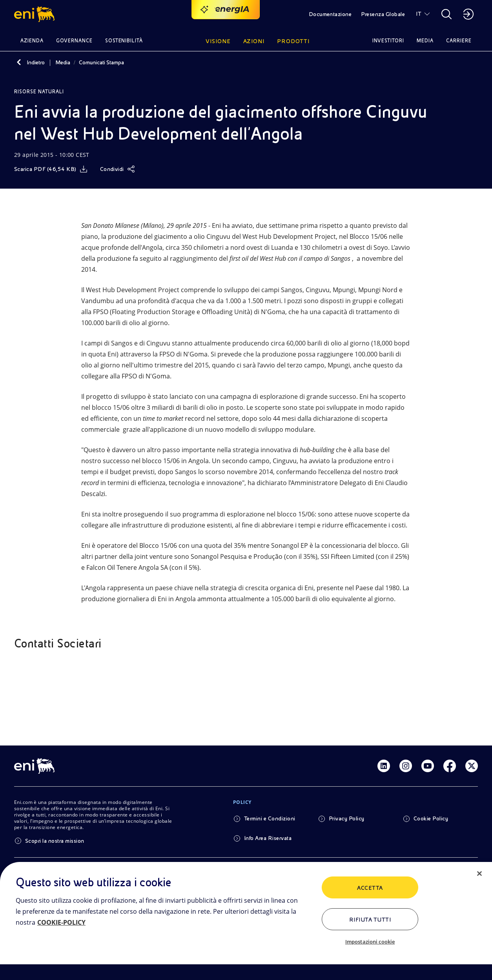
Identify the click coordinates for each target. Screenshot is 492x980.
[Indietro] (19, 62)
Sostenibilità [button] (124, 41)
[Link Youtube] (428, 766)
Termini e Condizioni (270, 818)
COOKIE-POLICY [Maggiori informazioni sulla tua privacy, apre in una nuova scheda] (61, 922)
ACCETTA (370, 888)
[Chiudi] (479, 874)
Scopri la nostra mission (55, 841)
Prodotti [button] (293, 41)
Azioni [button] (254, 41)
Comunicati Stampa (101, 62)
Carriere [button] (459, 41)
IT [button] (419, 14)
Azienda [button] (32, 41)
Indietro (36, 62)
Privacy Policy (347, 818)
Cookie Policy (431, 818)
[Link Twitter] (472, 766)
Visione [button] (218, 41)
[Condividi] (118, 169)
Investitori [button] (388, 41)
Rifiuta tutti (370, 920)
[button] (36, 14)
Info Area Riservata (268, 838)
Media (63, 62)
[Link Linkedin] (384, 766)
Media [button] (425, 41)
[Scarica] (51, 169)
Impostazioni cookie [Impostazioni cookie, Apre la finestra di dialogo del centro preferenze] (370, 942)
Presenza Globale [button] (383, 14)
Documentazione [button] (330, 14)
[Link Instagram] (406, 766)
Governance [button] (74, 41)
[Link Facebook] (450, 766)
